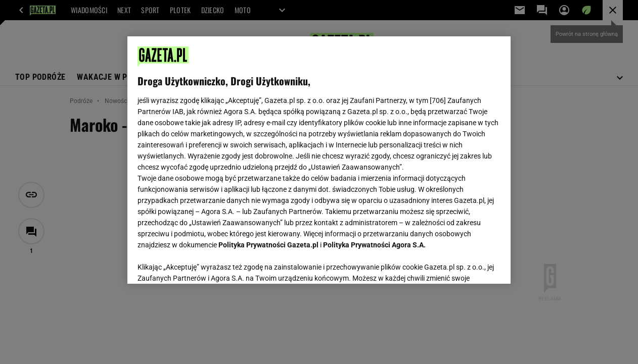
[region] (319, 160)
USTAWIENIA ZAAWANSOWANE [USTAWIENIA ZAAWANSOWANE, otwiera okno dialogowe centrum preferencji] (204, 264)
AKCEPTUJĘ (466, 264)
